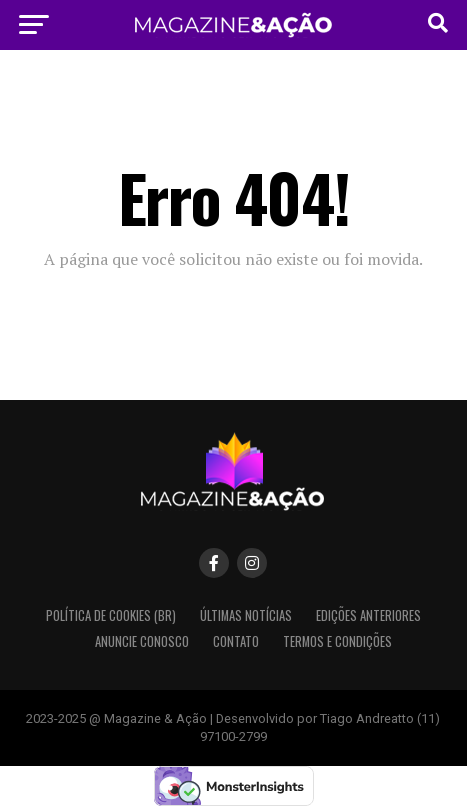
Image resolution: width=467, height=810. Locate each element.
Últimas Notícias (246, 615)
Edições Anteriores (368, 615)
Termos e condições (337, 641)
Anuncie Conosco (142, 641)
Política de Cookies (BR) (111, 615)
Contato (236, 641)
